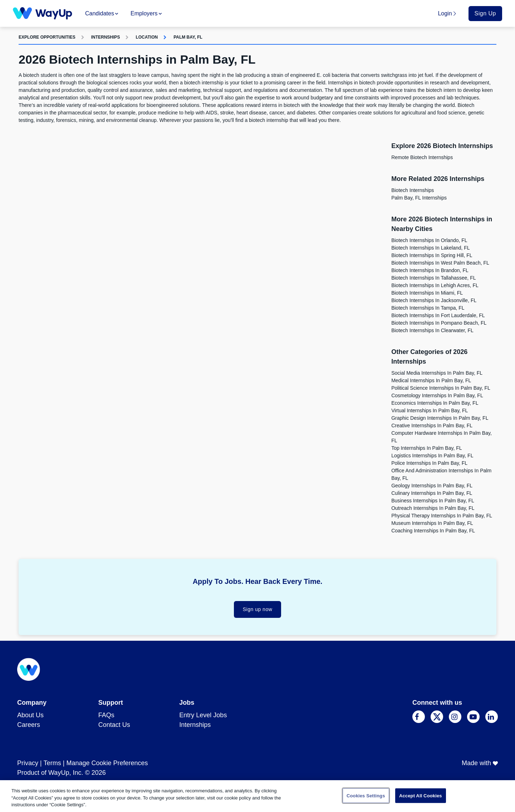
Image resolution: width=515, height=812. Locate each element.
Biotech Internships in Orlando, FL (429, 240)
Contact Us (114, 725)
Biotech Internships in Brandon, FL (430, 270)
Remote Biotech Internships (422, 157)
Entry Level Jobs (203, 715)
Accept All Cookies (421, 795)
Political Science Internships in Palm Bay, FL (441, 388)
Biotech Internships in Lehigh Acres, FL (435, 285)
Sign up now (258, 609)
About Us (30, 715)
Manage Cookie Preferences (107, 763)
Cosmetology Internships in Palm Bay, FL (437, 395)
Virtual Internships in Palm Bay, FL (430, 410)
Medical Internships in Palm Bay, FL (431, 380)
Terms (52, 763)
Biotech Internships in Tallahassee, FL (433, 278)
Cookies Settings (366, 795)
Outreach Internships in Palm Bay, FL (433, 508)
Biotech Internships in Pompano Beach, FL (439, 323)
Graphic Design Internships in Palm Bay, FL (440, 418)
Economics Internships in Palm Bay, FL (435, 403)
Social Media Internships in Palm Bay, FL (437, 373)
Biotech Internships (413, 190)
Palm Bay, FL (188, 37)
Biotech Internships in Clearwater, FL (432, 330)
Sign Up (485, 13)
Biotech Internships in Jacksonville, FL (434, 300)
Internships (106, 37)
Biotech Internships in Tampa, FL (428, 308)
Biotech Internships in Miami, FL (427, 293)
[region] (257, 796)
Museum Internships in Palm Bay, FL (432, 523)
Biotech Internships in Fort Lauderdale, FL (438, 315)
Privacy (28, 763)
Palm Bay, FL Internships (419, 198)
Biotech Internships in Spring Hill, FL (432, 255)
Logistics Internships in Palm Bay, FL (432, 456)
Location (147, 37)
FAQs (106, 715)
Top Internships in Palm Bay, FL (426, 448)
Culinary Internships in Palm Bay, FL (432, 493)
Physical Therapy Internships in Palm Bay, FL (442, 516)
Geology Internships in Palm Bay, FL (432, 486)
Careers (29, 725)
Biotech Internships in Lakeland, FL (430, 248)
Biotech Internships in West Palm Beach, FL (440, 263)
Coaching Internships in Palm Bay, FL (433, 531)
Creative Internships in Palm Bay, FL (432, 425)
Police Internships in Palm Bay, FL (429, 463)
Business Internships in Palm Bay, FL (433, 501)
